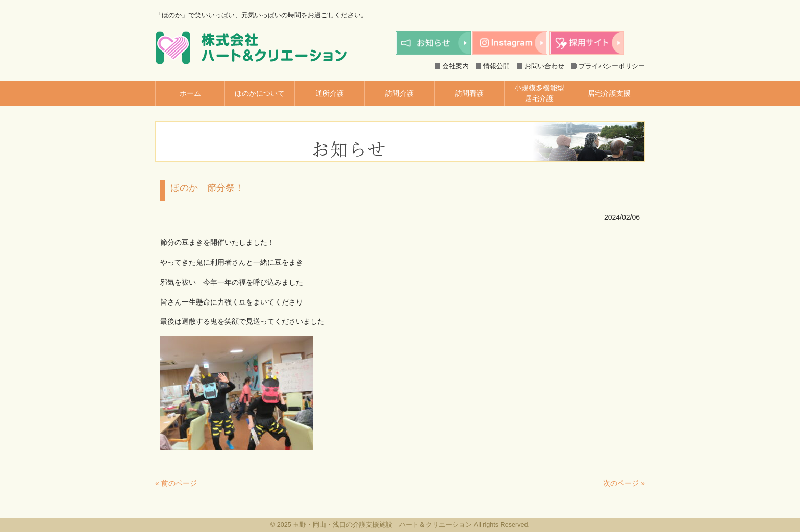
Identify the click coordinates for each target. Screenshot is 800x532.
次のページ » (624, 483)
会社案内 (456, 66)
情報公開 (496, 66)
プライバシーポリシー (612, 66)
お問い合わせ (544, 66)
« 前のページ (176, 483)
